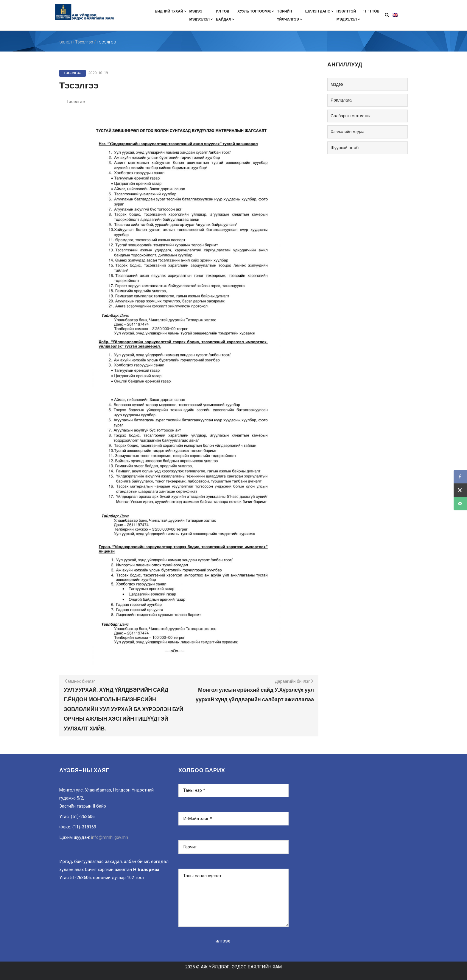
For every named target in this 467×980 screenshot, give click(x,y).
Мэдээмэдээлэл (201, 15)
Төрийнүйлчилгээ (289, 15)
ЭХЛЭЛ (66, 42)
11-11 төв (371, 11)
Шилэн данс (319, 11)
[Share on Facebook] (460, 477)
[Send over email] (460, 503)
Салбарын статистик (351, 116)
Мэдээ (337, 84)
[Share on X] (460, 490)
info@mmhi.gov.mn (110, 837)
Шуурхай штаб (345, 148)
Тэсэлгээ (84, 42)
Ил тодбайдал (225, 15)
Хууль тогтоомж (256, 11)
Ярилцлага (341, 100)
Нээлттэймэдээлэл (348, 15)
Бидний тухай (171, 11)
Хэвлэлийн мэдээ (347, 132)
